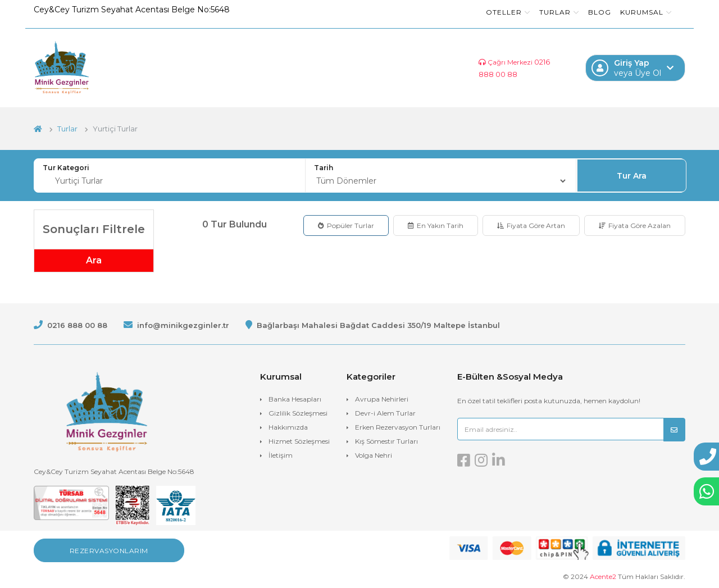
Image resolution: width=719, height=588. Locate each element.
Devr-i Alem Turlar (385, 413)
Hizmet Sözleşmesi (299, 441)
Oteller (508, 12)
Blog (600, 12)
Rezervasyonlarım (109, 551)
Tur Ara (632, 176)
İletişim (281, 455)
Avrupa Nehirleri (382, 399)
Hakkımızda (288, 427)
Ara (94, 260)
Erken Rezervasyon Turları (398, 427)
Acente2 (603, 576)
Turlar (559, 12)
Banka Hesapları (295, 399)
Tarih (324, 168)
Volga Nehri (374, 455)
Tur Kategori (66, 168)
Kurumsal (646, 12)
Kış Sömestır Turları (386, 441)
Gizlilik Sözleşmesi (298, 413)
